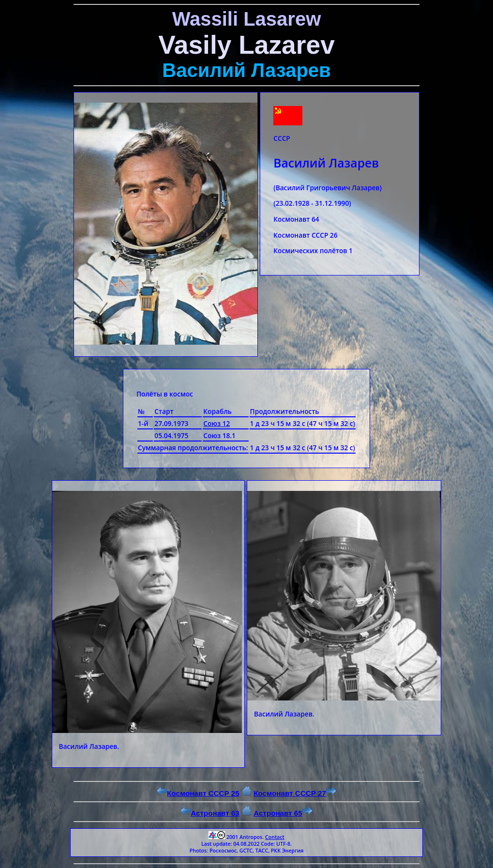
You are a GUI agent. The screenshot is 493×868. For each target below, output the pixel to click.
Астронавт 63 (210, 813)
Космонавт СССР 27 (295, 793)
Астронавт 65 (283, 813)
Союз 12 (217, 423)
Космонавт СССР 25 (198, 793)
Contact (275, 837)
